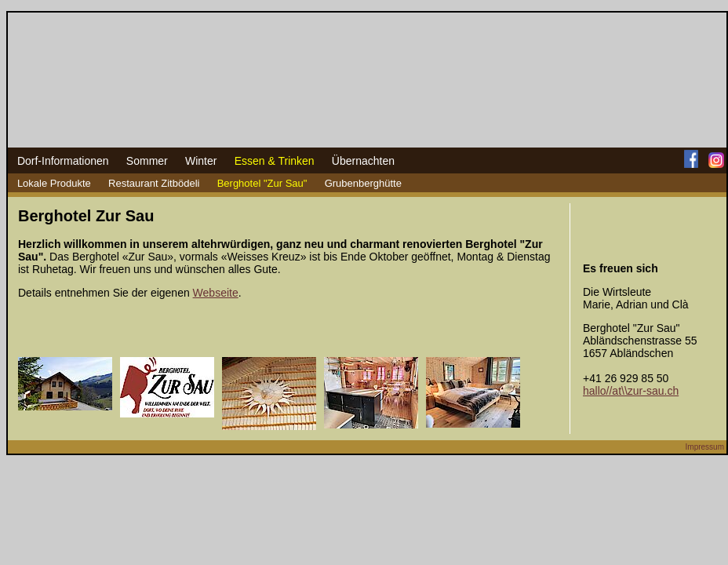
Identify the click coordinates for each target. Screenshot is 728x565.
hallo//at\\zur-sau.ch (631, 391)
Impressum (705, 447)
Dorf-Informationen (63, 161)
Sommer (147, 161)
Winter (201, 161)
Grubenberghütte (363, 183)
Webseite (216, 293)
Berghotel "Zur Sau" (262, 183)
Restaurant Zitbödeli (154, 183)
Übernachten (363, 161)
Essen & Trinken (275, 161)
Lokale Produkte (54, 183)
